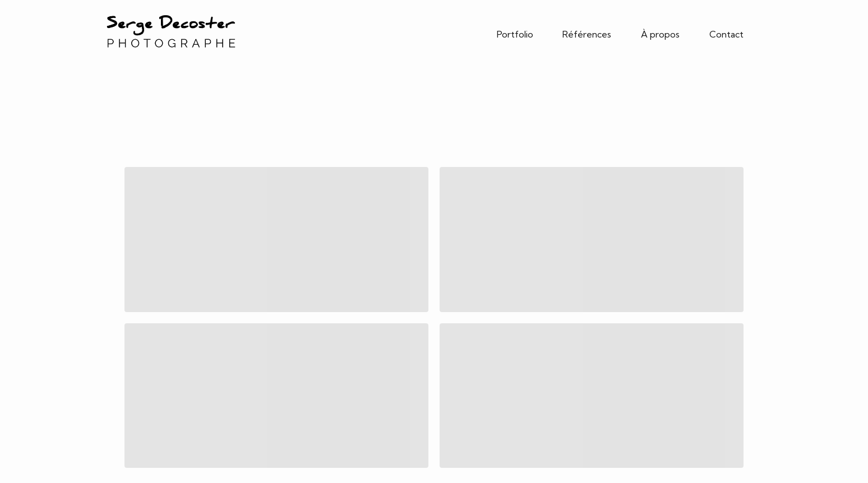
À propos (660, 34)
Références (587, 34)
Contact (726, 34)
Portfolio (515, 34)
